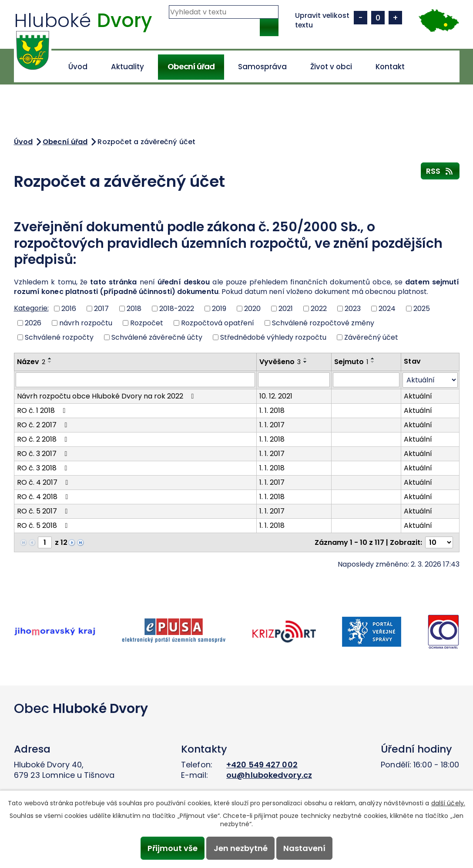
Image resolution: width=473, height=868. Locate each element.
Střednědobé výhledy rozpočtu (273, 337)
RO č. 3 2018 (44, 468)
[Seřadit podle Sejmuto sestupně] (373, 362)
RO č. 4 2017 (44, 482)
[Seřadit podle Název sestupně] (50, 362)
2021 (286, 309)
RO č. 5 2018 (44, 525)
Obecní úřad (191, 67)
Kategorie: (31, 308)
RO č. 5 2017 (44, 511)
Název (31, 362)
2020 (252, 309)
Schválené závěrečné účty (157, 337)
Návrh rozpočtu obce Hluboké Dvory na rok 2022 (107, 396)
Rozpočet (147, 323)
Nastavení (304, 848)
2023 (353, 309)
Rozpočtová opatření (218, 323)
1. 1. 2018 (272, 410)
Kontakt (390, 67)
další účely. (448, 803)
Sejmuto (351, 362)
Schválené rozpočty (59, 337)
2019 (219, 309)
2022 (319, 309)
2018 (134, 309)
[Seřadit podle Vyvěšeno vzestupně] (305, 358)
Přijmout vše (173, 848)
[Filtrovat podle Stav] (430, 380)
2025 (422, 309)
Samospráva (262, 67)
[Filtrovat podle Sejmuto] (366, 380)
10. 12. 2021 (276, 396)
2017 (101, 309)
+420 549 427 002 (262, 765)
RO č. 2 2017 (44, 425)
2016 (69, 309)
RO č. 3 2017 (44, 454)
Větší (395, 18)
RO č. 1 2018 (43, 410)
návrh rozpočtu (86, 323)
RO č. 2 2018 (44, 439)
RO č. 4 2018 (44, 497)
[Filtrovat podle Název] (135, 380)
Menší (361, 18)
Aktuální (418, 396)
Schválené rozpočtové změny (323, 323)
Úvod (78, 67)
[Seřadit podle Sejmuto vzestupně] (373, 358)
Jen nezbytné (241, 848)
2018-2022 (177, 309)
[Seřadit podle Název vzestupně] (50, 358)
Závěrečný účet (371, 337)
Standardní (378, 18)
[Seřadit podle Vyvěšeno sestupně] (305, 362)
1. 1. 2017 (272, 425)
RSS (440, 171)
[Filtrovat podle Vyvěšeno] (294, 380)
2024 (387, 309)
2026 (33, 323)
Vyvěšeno (280, 362)
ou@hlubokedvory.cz (269, 775)
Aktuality (127, 67)
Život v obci (331, 67)
